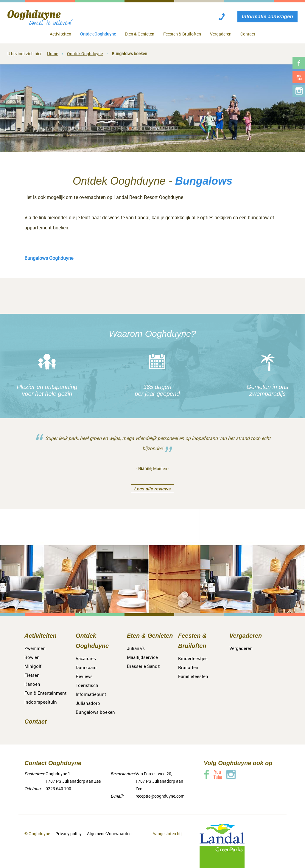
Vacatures (86, 658)
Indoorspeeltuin (41, 702)
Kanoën (32, 684)
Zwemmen (35, 648)
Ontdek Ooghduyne (98, 34)
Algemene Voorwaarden (109, 834)
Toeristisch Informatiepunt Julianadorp (91, 694)
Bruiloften (188, 667)
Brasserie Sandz (143, 666)
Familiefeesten (193, 676)
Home (53, 54)
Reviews (84, 676)
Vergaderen (221, 34)
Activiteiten (60, 34)
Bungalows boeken (129, 54)
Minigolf (33, 666)
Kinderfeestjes (193, 658)
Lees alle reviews (153, 489)
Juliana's (136, 648)
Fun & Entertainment (45, 693)
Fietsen (32, 675)
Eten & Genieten (140, 34)
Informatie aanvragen (267, 17)
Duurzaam (86, 667)
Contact (248, 34)
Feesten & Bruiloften (182, 34)
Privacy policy (69, 834)
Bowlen (32, 657)
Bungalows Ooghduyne (49, 258)
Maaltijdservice (142, 657)
